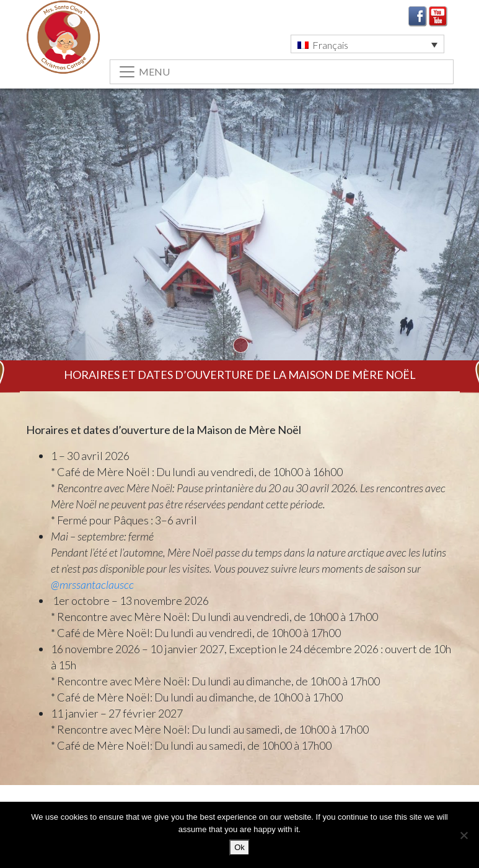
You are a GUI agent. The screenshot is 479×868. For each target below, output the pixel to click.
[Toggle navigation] (282, 72)
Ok (240, 847)
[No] (464, 835)
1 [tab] (241, 345)
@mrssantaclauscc (92, 584)
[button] (367, 44)
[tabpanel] (240, 249)
